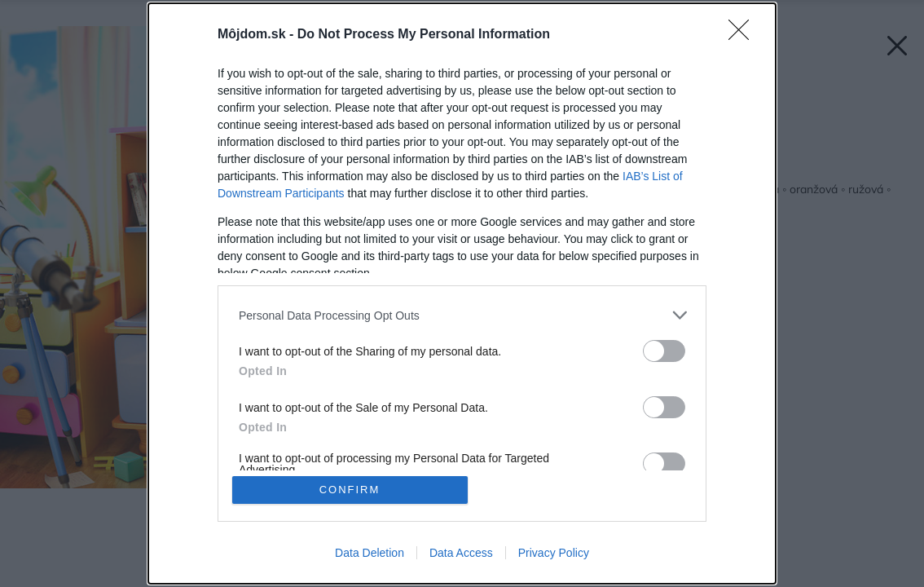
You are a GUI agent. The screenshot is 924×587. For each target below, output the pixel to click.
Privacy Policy (554, 553)
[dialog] (462, 293)
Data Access (461, 553)
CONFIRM (350, 490)
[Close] (744, 35)
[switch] (664, 351)
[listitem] (462, 315)
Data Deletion (370, 553)
